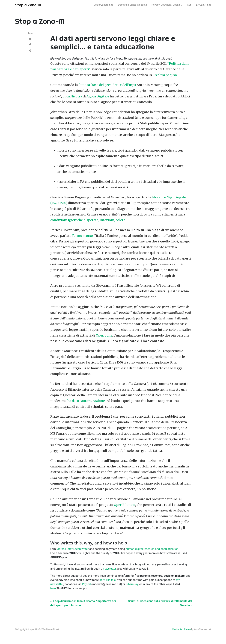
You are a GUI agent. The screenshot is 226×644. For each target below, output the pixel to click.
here (53, 588)
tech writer (82, 549)
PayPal (86, 584)
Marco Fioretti (65, 549)
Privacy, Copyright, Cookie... (167, 5)
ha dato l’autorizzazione (86, 401)
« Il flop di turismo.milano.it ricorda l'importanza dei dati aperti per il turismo (83, 603)
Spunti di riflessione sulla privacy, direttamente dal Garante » (160, 603)
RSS (189, 5)
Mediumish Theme (181, 629)
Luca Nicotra (72, 96)
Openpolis (104, 335)
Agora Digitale (98, 96)
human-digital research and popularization (152, 549)
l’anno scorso (83, 236)
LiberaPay (132, 584)
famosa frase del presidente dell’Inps (107, 85)
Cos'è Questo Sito (103, 5)
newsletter (109, 569)
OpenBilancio (125, 505)
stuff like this (108, 580)
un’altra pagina (165, 75)
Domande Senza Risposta (132, 5)
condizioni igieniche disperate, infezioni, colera (88, 220)
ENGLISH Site (204, 5)
